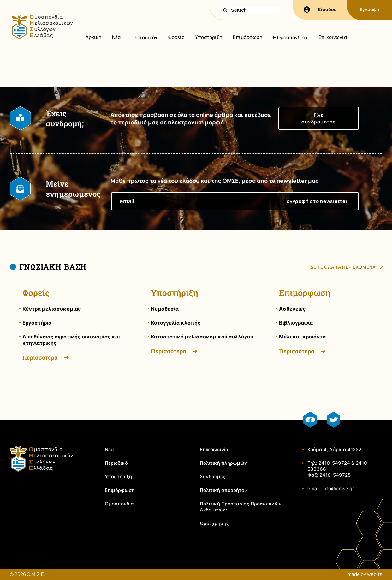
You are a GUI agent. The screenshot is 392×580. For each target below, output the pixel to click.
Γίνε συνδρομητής (318, 118)
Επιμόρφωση (248, 37)
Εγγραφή (370, 9)
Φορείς (176, 37)
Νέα (116, 37)
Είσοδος (320, 9)
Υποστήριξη (209, 37)
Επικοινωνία (333, 37)
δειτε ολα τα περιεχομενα (343, 267)
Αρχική (93, 37)
